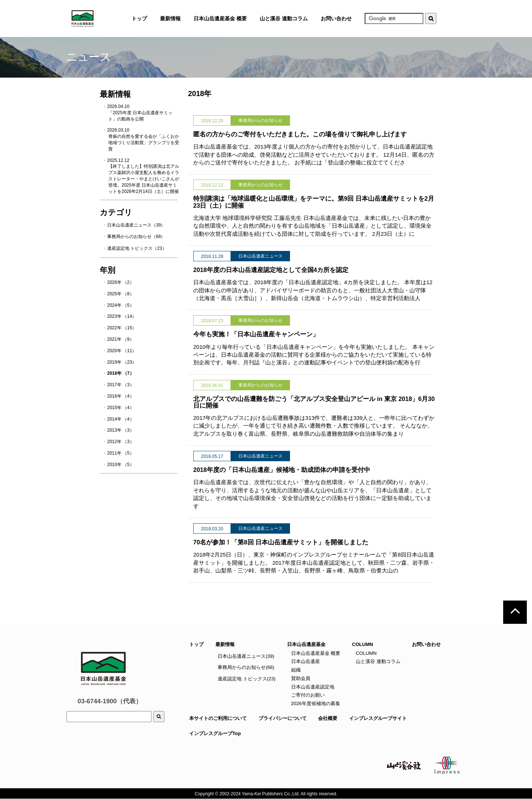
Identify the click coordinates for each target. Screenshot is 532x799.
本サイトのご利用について (218, 718)
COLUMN (365, 653)
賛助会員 (300, 678)
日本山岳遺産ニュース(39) (246, 656)
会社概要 (328, 718)
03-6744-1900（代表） (110, 701)
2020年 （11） (122, 351)
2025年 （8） (121, 294)
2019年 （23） (122, 362)
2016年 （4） (121, 396)
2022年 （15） (122, 328)
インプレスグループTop (215, 733)
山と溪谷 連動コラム (284, 18)
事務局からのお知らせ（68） (136, 237)
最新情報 (225, 644)
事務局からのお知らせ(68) (246, 667)
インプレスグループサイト (378, 718)
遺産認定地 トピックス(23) (247, 679)
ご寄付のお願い (307, 695)
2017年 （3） (121, 385)
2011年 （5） (121, 453)
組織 (295, 670)
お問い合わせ (336, 18)
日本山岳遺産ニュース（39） (136, 225)
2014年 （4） (121, 419)
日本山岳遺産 (305, 661)
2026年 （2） (121, 282)
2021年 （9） (121, 339)
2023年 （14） (122, 316)
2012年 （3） (121, 442)
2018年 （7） (121, 373)
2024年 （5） (121, 305)
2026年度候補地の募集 (315, 703)
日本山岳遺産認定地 (312, 687)
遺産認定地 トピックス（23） (137, 248)
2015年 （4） (121, 408)
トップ (196, 644)
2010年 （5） (121, 465)
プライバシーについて (283, 718)
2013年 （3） (121, 430)
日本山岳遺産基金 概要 (220, 18)
